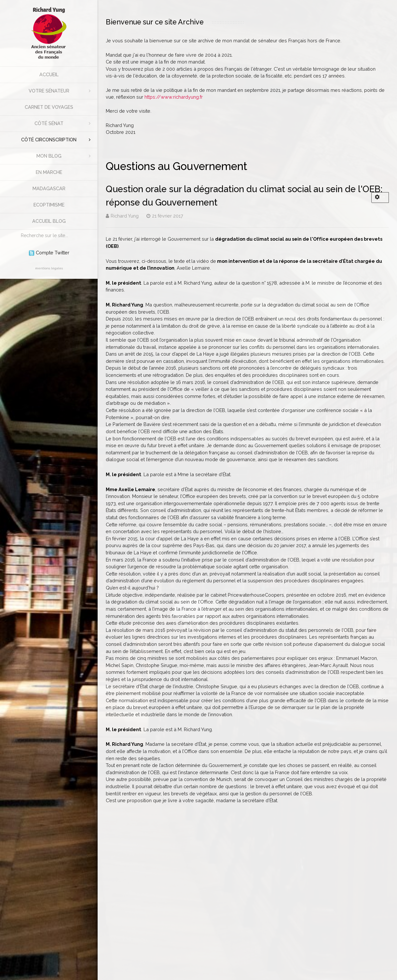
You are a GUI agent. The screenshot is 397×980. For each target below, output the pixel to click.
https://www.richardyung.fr (174, 97)
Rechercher (18, 230)
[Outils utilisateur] (380, 198)
